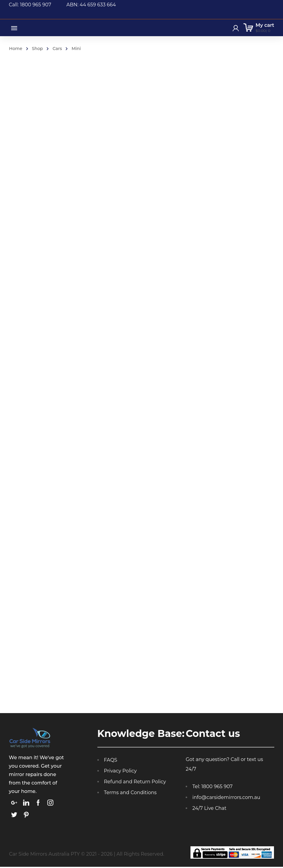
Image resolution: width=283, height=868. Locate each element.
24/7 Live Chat (209, 809)
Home (16, 49)
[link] (14, 804)
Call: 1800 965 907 (38, 5)
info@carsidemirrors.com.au (226, 799)
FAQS (111, 761)
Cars (57, 49)
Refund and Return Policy (135, 783)
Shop (38, 49)
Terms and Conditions (130, 794)
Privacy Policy (120, 772)
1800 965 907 (217, 788)
